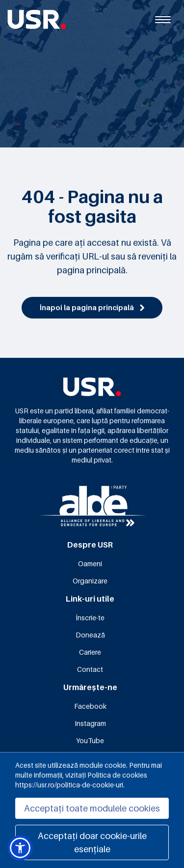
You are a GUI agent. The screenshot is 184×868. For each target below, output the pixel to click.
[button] (20, 848)
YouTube (90, 740)
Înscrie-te (90, 618)
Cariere (90, 652)
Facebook (90, 706)
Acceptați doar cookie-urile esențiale (92, 842)
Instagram (90, 723)
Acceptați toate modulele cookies (92, 808)
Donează (90, 635)
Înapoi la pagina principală (92, 307)
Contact (90, 669)
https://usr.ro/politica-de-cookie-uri (69, 785)
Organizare (90, 581)
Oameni (90, 564)
